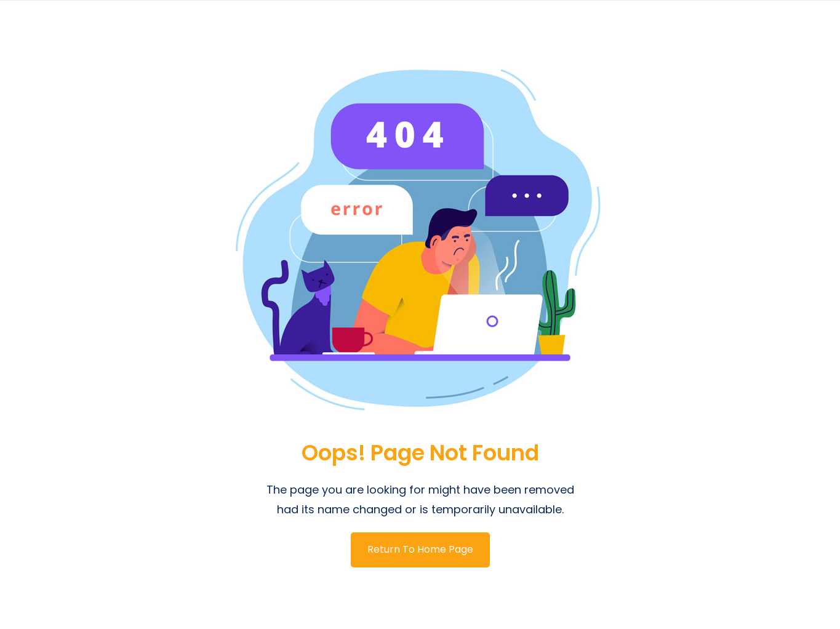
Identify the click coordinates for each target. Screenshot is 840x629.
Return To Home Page (420, 549)
